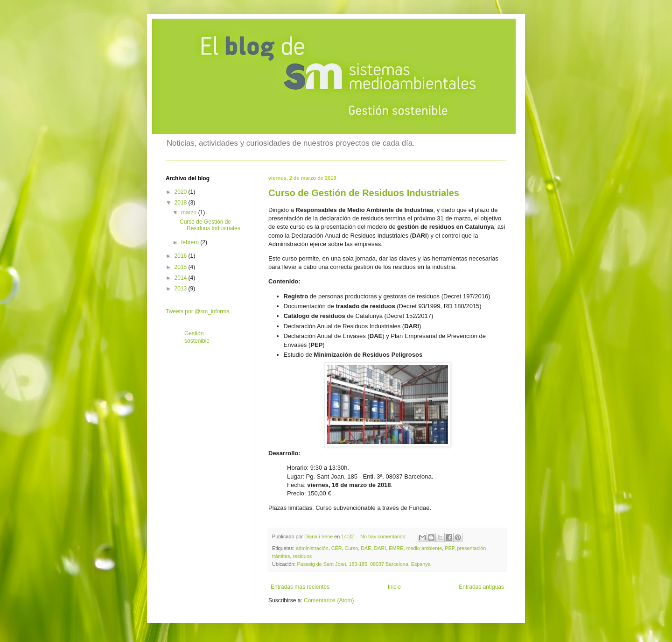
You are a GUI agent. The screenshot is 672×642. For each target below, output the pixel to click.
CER (337, 548)
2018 (182, 203)
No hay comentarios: (384, 536)
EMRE (396, 548)
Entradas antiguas (481, 587)
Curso (351, 548)
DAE (366, 548)
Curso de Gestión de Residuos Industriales (364, 193)
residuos (302, 556)
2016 (182, 256)
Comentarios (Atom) (329, 600)
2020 (182, 192)
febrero (191, 242)
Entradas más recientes (300, 587)
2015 (182, 267)
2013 (182, 289)
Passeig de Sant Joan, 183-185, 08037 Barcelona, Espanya (364, 564)
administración (312, 548)
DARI (380, 548)
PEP (449, 548)
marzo (190, 212)
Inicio (394, 587)
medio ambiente (424, 548)
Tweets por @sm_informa (198, 311)
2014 (182, 278)
